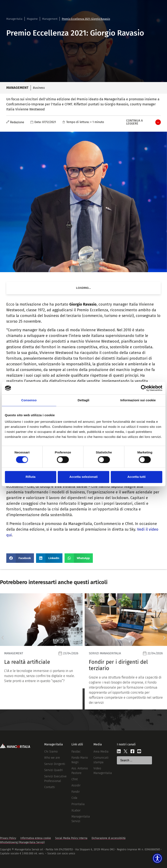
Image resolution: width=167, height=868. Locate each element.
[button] (20, 558)
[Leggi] (41, 651)
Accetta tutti (137, 477)
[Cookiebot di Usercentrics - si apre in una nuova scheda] (144, 388)
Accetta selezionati (83, 477)
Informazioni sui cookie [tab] (138, 400)
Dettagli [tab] (84, 400)
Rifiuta (30, 477)
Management (50, 19)
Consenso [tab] (29, 400)
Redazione (17, 122)
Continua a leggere (134, 122)
